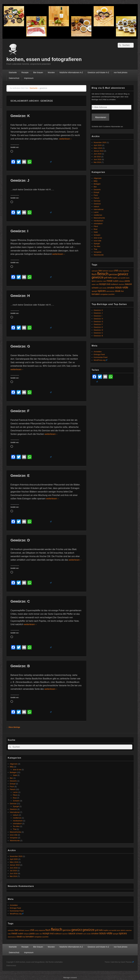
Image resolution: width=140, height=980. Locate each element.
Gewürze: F (20, 411)
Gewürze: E (20, 476)
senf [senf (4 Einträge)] (101, 288)
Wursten (51, 72)
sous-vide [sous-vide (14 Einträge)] (122, 287)
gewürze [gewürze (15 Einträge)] (98, 277)
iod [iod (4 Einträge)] (119, 278)
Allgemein (98, 178)
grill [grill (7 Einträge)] (106, 278)
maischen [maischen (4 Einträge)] (99, 281)
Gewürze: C (20, 601)
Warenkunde (99, 255)
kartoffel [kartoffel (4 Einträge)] (123, 278)
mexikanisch (99, 221)
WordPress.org (101, 360)
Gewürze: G (20, 346)
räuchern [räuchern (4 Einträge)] (122, 284)
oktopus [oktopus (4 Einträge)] (122, 281)
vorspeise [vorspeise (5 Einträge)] (104, 294)
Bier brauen (38, 72)
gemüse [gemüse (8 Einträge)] (113, 274)
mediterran (98, 215)
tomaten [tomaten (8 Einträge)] (96, 294)
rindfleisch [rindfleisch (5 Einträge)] (114, 284)
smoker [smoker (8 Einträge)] (111, 288)
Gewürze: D (20, 540)
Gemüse (97, 201)
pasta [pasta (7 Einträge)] (127, 281)
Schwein (97, 235)
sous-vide (98, 241)
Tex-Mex (97, 246)
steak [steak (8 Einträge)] (118, 291)
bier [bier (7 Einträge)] (100, 271)
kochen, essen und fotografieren (44, 59)
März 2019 (98, 148)
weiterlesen (66, 139)
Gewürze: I (19, 231)
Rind (96, 229)
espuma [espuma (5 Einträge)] (126, 271)
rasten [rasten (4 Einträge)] (94, 284)
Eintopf (96, 192)
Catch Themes (127, 962)
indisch (96, 207)
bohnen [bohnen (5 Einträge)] (105, 271)
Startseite (13, 72)
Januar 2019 (99, 151)
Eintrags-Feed (99, 354)
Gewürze (97, 204)
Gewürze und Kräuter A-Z (98, 72)
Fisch (96, 195)
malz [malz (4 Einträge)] (104, 281)
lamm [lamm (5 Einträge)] (94, 281)
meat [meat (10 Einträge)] (109, 281)
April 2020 (98, 145)
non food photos (121, 72)
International (99, 209)
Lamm (96, 212)
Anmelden (98, 352)
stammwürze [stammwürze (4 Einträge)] (110, 291)
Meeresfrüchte (99, 218)
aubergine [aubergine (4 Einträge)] (95, 271)
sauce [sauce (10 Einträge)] (128, 284)
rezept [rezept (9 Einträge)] (102, 284)
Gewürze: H (20, 296)
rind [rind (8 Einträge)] (108, 284)
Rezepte (25, 72)
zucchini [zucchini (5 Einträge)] (111, 294)
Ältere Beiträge (13, 727)
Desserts (97, 190)
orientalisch (98, 224)
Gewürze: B (20, 666)
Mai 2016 (97, 162)
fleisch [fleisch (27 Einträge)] (103, 274)
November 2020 (100, 142)
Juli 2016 (97, 157)
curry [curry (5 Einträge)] (120, 271)
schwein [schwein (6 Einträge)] (95, 288)
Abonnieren (101, 117)
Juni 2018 (98, 154)
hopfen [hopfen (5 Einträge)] (115, 278)
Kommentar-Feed (101, 357)
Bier (95, 187)
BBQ (96, 181)
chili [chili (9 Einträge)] (116, 271)
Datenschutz (14, 78)
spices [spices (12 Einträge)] (102, 291)
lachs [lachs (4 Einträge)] (128, 278)
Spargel (97, 244)
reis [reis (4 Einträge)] (97, 284)
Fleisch (97, 198)
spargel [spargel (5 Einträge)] (94, 291)
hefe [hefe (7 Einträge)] (110, 278)
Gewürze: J (20, 180)
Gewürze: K (20, 116)
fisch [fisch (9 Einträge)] (94, 274)
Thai (95, 249)
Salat (96, 232)
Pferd (96, 226)
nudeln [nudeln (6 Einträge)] (116, 281)
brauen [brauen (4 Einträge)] (111, 271)
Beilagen (97, 184)
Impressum (29, 78)
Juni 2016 (98, 159)
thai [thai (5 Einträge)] (122, 291)
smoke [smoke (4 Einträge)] (104, 288)
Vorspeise (98, 252)
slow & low (98, 238)
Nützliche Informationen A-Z (71, 72)
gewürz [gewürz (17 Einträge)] (123, 274)
